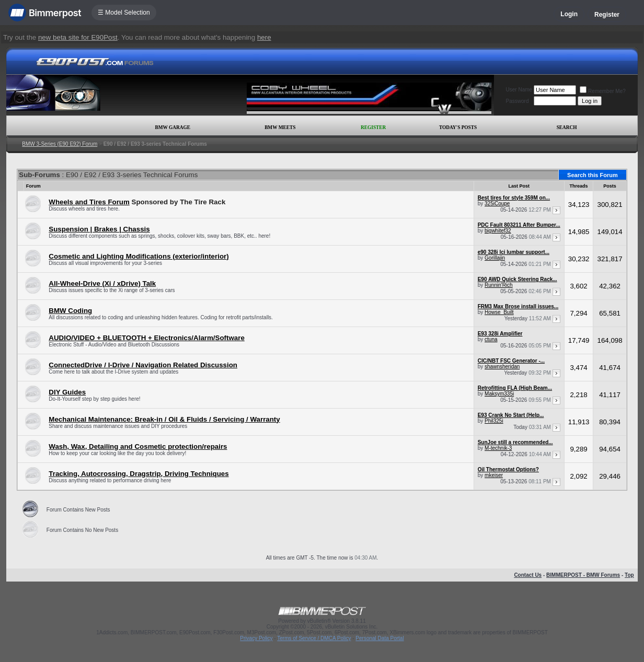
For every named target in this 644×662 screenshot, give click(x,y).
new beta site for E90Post (78, 37)
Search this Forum (593, 175)
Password (517, 101)
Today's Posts (458, 127)
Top (629, 575)
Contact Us (528, 575)
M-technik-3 (498, 448)
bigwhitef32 (498, 231)
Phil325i (494, 421)
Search (567, 127)
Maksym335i (499, 394)
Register (607, 15)
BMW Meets (280, 127)
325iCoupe (497, 204)
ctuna (491, 339)
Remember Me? (603, 91)
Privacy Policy (256, 638)
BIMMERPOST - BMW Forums (583, 575)
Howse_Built (499, 312)
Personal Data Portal (379, 638)
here (264, 37)
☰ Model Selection (124, 13)
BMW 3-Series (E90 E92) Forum (60, 144)
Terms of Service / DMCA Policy (314, 638)
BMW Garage (172, 127)
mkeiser (494, 475)
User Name (519, 90)
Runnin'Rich (499, 285)
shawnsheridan (502, 367)
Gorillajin (495, 258)
